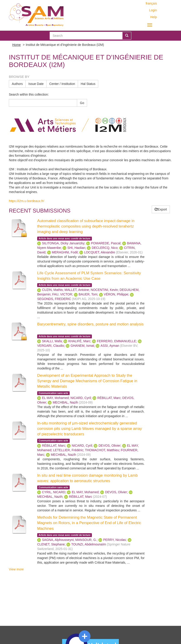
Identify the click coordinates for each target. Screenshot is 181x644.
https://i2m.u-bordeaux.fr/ (27, 201)
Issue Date (36, 84)
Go (82, 103)
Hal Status (88, 84)
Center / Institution (62, 84)
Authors (17, 84)
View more (16, 569)
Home (16, 45)
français (151, 3)
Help (154, 17)
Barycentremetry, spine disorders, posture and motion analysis (90, 324)
